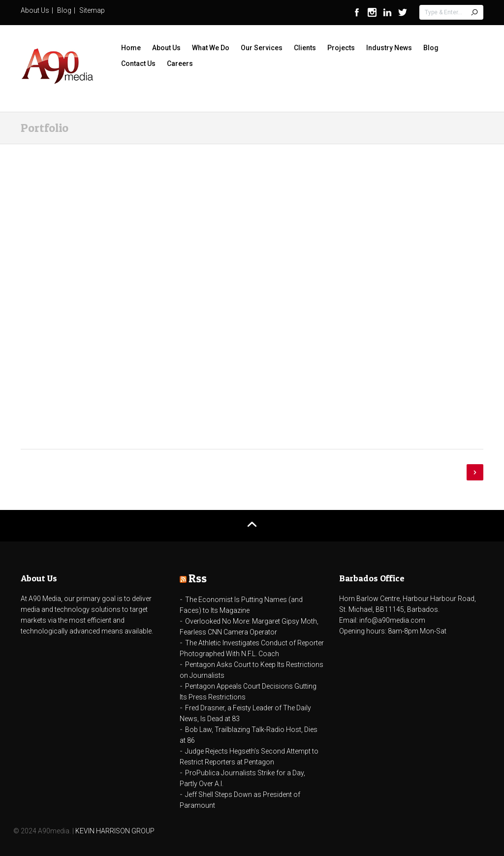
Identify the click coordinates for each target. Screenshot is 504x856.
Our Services (262, 48)
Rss (198, 578)
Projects (341, 48)
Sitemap (92, 10)
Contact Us (138, 63)
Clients (305, 48)
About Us (35, 10)
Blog (64, 10)
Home (131, 48)
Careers (180, 63)
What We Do (211, 48)
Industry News (389, 48)
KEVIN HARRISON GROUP (115, 831)
